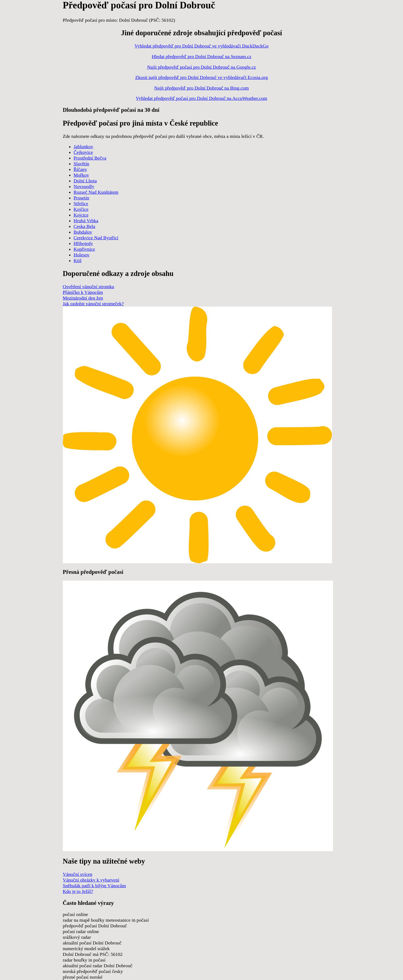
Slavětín (82, 164)
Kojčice (81, 209)
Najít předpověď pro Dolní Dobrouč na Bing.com (201, 88)
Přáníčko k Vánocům (83, 292)
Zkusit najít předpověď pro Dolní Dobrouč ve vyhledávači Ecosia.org (201, 77)
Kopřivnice (84, 249)
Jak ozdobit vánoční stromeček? (93, 304)
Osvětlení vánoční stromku (89, 287)
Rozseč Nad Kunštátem (96, 192)
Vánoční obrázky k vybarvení (91, 880)
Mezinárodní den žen (83, 298)
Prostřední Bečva (90, 158)
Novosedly (84, 186)
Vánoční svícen (78, 874)
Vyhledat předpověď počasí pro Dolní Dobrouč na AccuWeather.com (201, 98)
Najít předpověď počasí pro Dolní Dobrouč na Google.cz (201, 67)
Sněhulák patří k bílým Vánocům (94, 886)
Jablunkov (83, 147)
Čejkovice (83, 152)
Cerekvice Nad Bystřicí (96, 238)
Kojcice (81, 215)
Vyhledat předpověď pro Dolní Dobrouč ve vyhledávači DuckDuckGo (201, 46)
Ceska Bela (85, 226)
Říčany (80, 169)
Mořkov (81, 175)
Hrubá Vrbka (86, 221)
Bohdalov (83, 232)
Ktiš (78, 260)
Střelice (81, 203)
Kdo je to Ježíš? (78, 891)
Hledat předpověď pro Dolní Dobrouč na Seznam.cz (202, 56)
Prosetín (82, 198)
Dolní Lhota (85, 181)
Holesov (82, 255)
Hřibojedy (83, 243)
